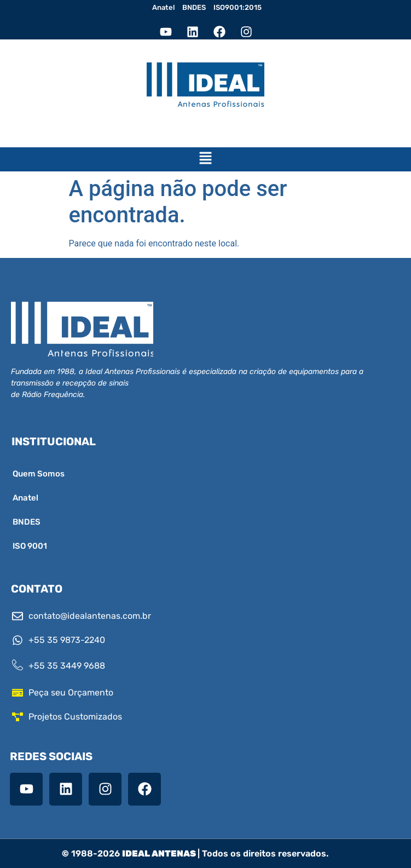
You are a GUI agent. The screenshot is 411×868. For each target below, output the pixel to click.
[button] (205, 159)
